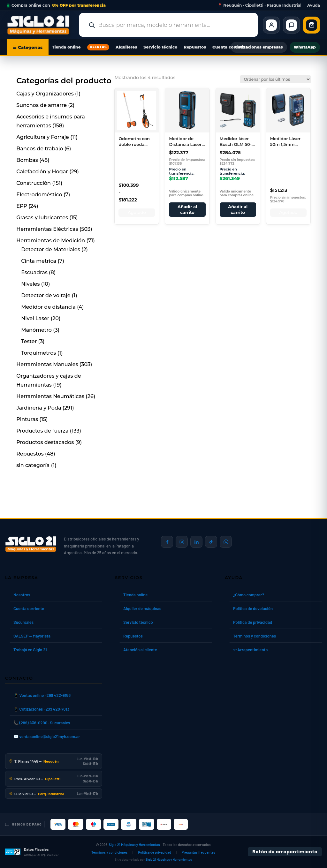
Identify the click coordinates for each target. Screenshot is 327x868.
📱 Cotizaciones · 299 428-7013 (41, 709)
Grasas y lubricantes (42, 218)
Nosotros (22, 595)
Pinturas (27, 419)
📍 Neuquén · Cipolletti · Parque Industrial (259, 5)
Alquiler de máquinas (142, 608)
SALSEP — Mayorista (32, 636)
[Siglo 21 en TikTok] (211, 542)
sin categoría (33, 465)
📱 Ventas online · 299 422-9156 (42, 695)
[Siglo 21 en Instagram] (182, 542)
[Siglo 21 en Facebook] (167, 542)
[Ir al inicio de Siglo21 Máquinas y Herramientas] (41, 25)
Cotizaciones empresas (259, 47)
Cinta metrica (39, 261)
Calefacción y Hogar (42, 172)
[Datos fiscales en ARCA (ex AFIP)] (32, 852)
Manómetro (36, 330)
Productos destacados (45, 442)
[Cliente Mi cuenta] (271, 25)
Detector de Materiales (50, 249)
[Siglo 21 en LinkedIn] (196, 542)
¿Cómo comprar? (249, 595)
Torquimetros (38, 353)
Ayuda (314, 5)
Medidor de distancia (48, 307)
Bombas (27, 160)
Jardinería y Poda (39, 408)
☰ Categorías (28, 47)
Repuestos (195, 47)
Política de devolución (253, 608)
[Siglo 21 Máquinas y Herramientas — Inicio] (31, 544)
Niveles (30, 284)
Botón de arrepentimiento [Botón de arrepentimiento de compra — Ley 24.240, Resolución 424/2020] (285, 852)
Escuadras (34, 272)
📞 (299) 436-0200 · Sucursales (42, 723)
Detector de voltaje (46, 295)
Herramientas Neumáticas (50, 396)
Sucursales (23, 622)
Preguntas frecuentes (198, 852)
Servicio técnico (160, 47)
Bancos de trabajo (40, 149)
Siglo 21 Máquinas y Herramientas (134, 845)
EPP (22, 206)
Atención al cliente (140, 650)
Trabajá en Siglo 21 (30, 650)
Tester (29, 341)
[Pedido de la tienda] (275, 79)
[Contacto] (291, 25)
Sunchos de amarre (42, 105)
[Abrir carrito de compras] (312, 25)
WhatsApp (305, 47)
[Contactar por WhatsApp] (226, 542)
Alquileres (126, 47)
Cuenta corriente (230, 47)
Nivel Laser (35, 318)
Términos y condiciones (255, 636)
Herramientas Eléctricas (47, 229)
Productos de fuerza (42, 431)
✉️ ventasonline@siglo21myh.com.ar (47, 736)
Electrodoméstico (39, 195)
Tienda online (66, 47)
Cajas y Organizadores (45, 94)
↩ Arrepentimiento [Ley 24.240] (250, 650)
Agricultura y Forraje (43, 137)
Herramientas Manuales (47, 364)
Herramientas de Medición (51, 241)
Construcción (34, 183)
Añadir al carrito (187, 209)
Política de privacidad (253, 622)
